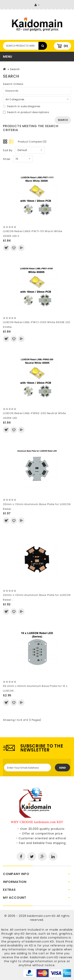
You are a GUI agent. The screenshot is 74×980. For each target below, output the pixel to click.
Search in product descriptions (26, 112)
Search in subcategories (22, 106)
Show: (7, 159)
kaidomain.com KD (41, 916)
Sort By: (8, 150)
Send (62, 768)
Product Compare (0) (32, 142)
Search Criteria (13, 84)
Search (15, 69)
